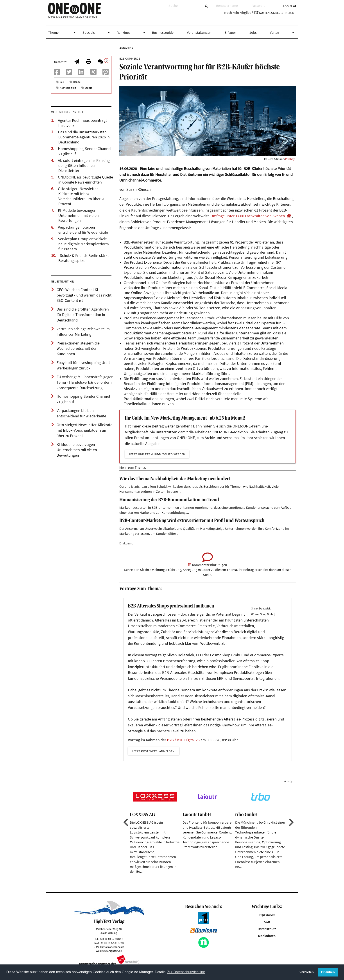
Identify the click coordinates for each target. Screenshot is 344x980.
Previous (125, 828)
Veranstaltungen (199, 32)
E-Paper (230, 32)
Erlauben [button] (328, 972)
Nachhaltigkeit (68, 88)
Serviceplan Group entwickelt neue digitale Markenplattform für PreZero (83, 244)
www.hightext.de (112, 956)
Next (291, 828)
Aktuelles (126, 48)
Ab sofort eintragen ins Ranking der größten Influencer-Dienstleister (84, 166)
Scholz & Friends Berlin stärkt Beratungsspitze (84, 258)
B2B (62, 82)
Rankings (132, 32)
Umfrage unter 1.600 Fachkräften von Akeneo (248, 216)
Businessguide (163, 32)
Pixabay (290, 159)
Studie (89, 88)
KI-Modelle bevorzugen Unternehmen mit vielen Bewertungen (78, 215)
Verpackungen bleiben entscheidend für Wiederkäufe (83, 230)
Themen (63, 32)
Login (289, 6)
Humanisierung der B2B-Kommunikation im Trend (169, 500)
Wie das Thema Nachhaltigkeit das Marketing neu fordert (175, 479)
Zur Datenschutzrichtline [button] (186, 972)
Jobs (253, 32)
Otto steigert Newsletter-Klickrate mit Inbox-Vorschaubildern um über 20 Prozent (82, 196)
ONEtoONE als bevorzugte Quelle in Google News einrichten (85, 180)
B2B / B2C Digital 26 (183, 746)
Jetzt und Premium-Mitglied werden (157, 454)
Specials (97, 32)
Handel (77, 82)
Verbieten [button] (307, 972)
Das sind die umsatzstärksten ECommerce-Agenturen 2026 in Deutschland (84, 137)
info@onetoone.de (113, 952)
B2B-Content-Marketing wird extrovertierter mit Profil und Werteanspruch (192, 521)
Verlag (283, 32)
